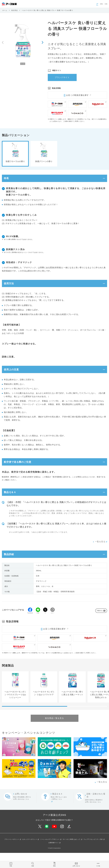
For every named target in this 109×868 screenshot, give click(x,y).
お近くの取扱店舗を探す (77, 95)
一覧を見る (100, 554)
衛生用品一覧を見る (54, 733)
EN (101, 4)
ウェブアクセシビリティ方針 (93, 854)
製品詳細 (10, 568)
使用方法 (10, 287)
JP (97, 4)
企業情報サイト (54, 858)
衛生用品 (15, 10)
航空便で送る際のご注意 (21, 471)
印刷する (100, 626)
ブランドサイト (62, 77)
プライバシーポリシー (12, 854)
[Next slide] (43, 42)
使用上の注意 (13, 376)
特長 (7, 179)
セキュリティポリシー (30, 854)
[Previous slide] (3, 42)
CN (106, 4)
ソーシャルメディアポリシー (50, 854)
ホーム (5, 10)
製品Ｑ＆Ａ (12, 503)
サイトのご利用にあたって (72, 854)
